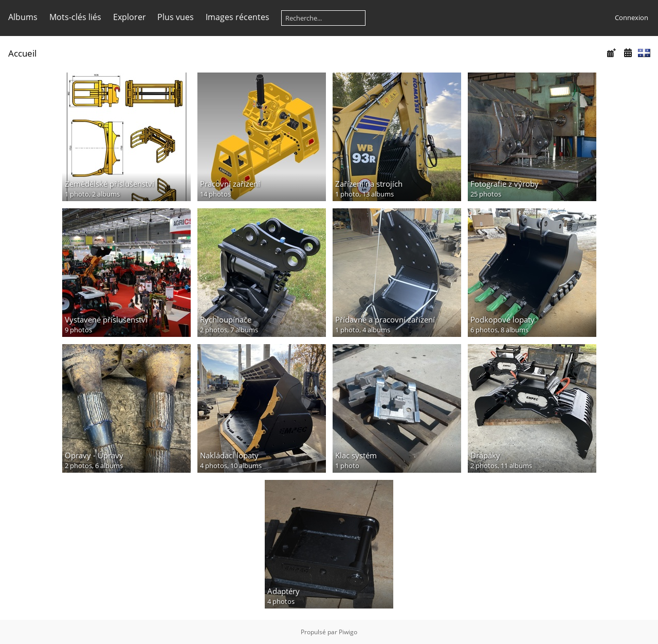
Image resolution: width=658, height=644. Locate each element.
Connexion (632, 17)
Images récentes (237, 17)
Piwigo (348, 632)
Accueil (22, 53)
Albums (23, 17)
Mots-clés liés (75, 17)
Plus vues (176, 17)
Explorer (130, 17)
